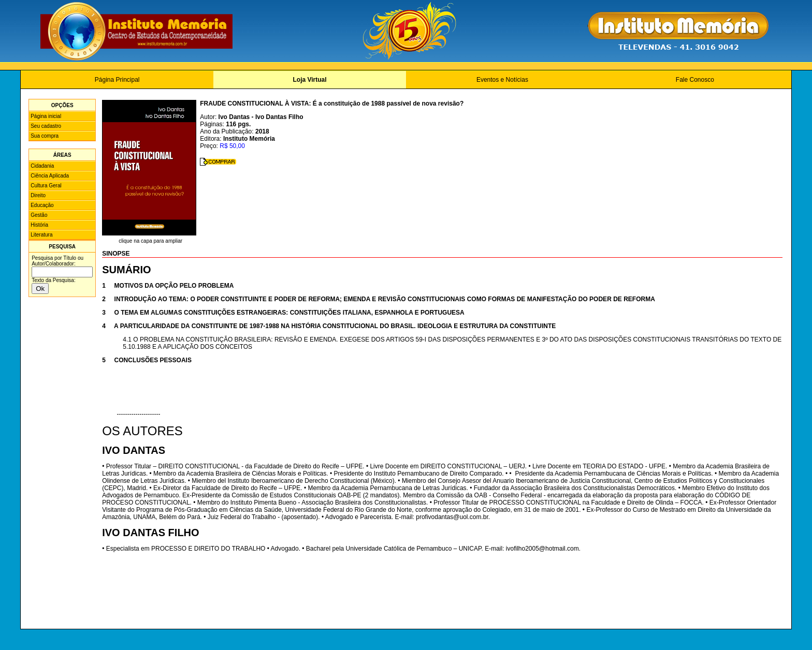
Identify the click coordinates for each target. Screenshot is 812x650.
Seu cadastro (46, 126)
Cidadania (42, 166)
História (39, 225)
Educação (42, 205)
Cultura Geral (46, 186)
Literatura (41, 235)
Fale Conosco (695, 80)
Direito (38, 195)
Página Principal (117, 80)
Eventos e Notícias (502, 80)
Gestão (39, 215)
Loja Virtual (309, 80)
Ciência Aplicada (50, 176)
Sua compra (45, 136)
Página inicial (46, 116)
